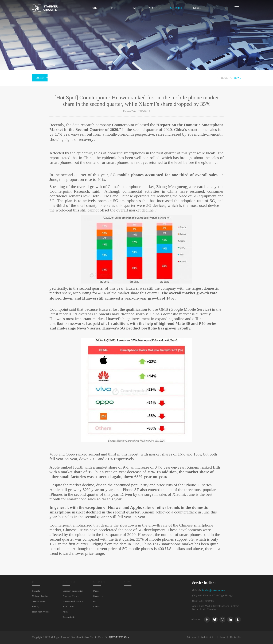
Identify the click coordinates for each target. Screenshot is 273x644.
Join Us (96, 606)
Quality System (39, 601)
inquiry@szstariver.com (214, 590)
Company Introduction (73, 591)
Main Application (40, 596)
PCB (114, 8)
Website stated (208, 637)
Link (223, 637)
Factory (36, 606)
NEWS (197, 8)
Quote (96, 591)
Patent (65, 612)
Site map (191, 637)
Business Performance (73, 601)
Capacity (36, 591)
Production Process (41, 612)
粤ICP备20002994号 (119, 637)
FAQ (95, 601)
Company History (71, 596)
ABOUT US (155, 8)
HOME (225, 78)
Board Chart (68, 606)
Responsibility (69, 617)
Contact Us (98, 596)
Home (93, 8)
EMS (134, 8)
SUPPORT (176, 8)
